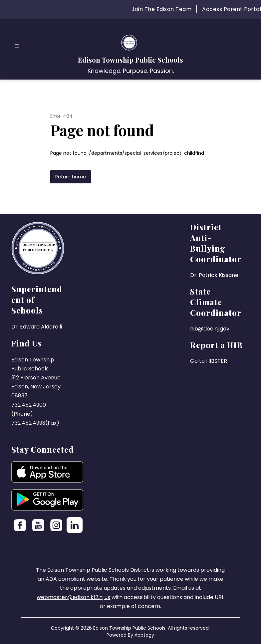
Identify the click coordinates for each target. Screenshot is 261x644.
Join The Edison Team (161, 9)
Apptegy (144, 635)
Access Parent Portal (232, 9)
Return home (71, 177)
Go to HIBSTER (209, 361)
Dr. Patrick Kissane (214, 275)
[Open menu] (17, 46)
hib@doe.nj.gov (210, 329)
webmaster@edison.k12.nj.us (73, 597)
